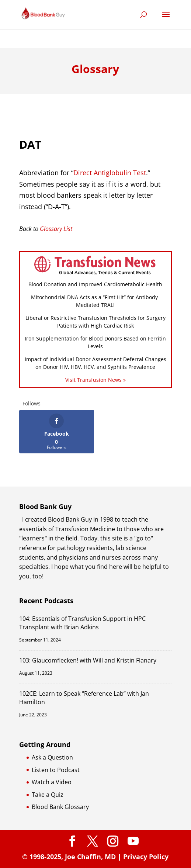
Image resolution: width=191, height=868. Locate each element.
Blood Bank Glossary (60, 807)
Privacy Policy (146, 857)
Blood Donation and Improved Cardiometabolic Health (95, 284)
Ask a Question (52, 757)
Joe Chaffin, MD (90, 857)
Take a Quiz (48, 795)
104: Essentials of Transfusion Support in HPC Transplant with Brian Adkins (82, 623)
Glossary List (56, 229)
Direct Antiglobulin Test (110, 173)
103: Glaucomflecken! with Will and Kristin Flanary (88, 660)
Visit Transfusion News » (95, 380)
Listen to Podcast (56, 770)
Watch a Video (52, 782)
